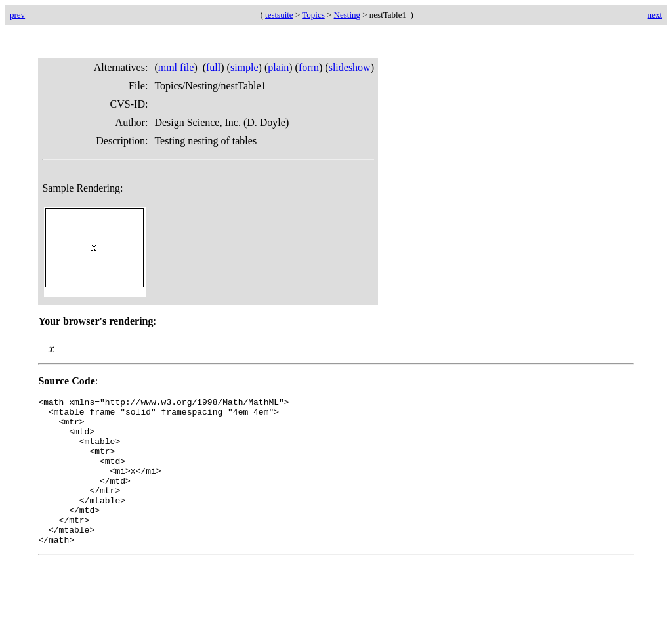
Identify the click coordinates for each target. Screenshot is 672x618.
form (309, 67)
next (655, 15)
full (213, 67)
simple (244, 67)
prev (17, 15)
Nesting (347, 15)
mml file (176, 67)
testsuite (279, 15)
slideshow (350, 67)
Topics (313, 15)
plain (278, 67)
